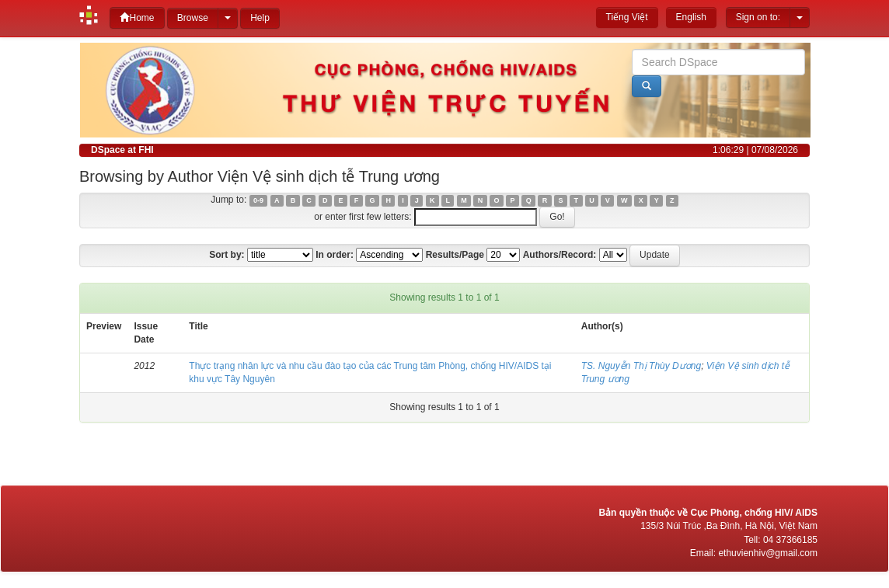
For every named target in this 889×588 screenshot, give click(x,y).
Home (137, 17)
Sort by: (227, 255)
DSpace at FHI (122, 150)
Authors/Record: (560, 255)
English (691, 17)
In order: (335, 255)
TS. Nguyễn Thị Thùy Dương (641, 366)
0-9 (258, 200)
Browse (193, 18)
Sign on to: (758, 17)
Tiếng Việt (627, 17)
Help (260, 18)
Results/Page (455, 255)
